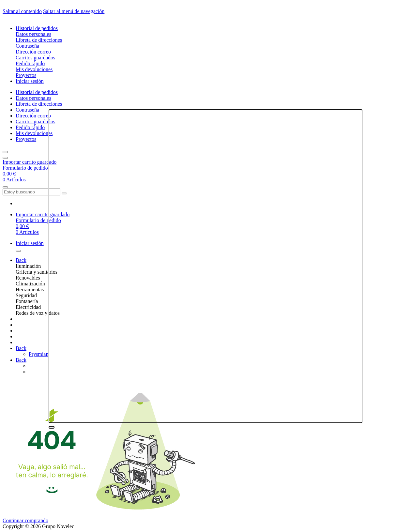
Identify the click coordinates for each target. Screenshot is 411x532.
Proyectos (26, 75)
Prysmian (38, 354)
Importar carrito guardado (30, 162)
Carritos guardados (35, 58)
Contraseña (27, 46)
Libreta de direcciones (39, 40)
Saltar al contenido (22, 11)
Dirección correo (33, 52)
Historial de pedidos (37, 28)
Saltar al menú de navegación (74, 11)
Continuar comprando (25, 520)
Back (21, 260)
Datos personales (33, 34)
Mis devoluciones (34, 69)
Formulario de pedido (25, 168)
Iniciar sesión (30, 81)
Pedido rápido (30, 63)
